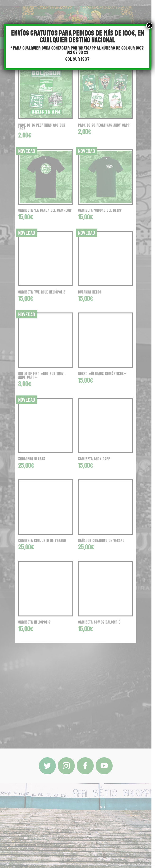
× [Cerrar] (149, 26)
